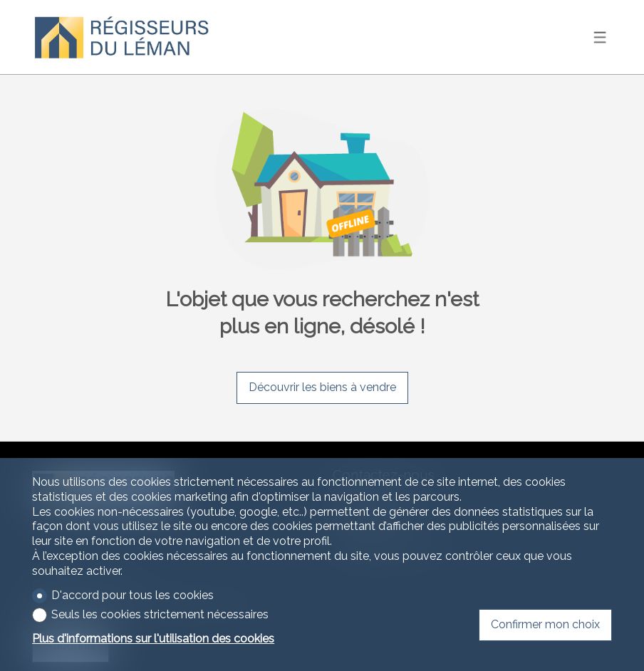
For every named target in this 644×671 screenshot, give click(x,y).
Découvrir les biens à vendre (322, 387)
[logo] (121, 37)
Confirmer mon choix (545, 624)
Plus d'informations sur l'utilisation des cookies (153, 639)
